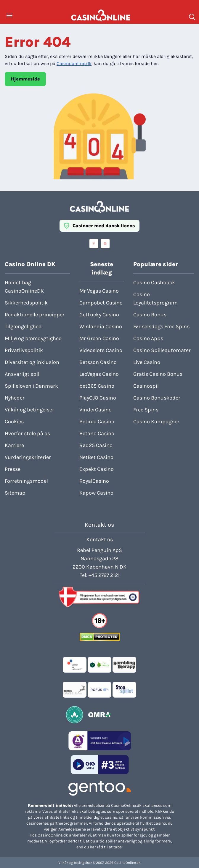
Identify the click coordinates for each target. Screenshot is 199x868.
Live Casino (147, 362)
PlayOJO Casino (98, 398)
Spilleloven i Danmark (31, 386)
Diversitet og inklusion (32, 362)
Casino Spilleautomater (162, 350)
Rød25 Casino (96, 445)
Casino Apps (148, 338)
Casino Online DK (30, 264)
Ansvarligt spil (22, 374)
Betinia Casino (97, 422)
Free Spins (146, 410)
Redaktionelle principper (35, 315)
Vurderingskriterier (28, 457)
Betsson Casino (98, 362)
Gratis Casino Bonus (158, 374)
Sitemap (15, 493)
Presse (13, 469)
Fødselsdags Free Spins (161, 326)
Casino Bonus (150, 315)
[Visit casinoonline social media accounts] (94, 244)
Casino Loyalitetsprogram (155, 299)
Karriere (14, 445)
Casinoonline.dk (74, 63)
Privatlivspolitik (24, 350)
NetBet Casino (96, 457)
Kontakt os (100, 539)
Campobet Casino (101, 303)
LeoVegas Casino (99, 374)
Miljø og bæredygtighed (33, 338)
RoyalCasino (94, 481)
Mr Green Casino (99, 338)
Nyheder (15, 398)
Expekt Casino (97, 469)
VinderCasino (96, 410)
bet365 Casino (97, 386)
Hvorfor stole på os (27, 433)
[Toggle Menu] (9, 15)
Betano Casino (97, 433)
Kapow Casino (96, 493)
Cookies (14, 422)
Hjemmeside (25, 79)
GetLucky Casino (99, 315)
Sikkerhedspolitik (26, 303)
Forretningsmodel (26, 481)
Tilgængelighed (23, 326)
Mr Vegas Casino (99, 291)
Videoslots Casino (101, 350)
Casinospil (146, 386)
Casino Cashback (154, 283)
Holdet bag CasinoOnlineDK (24, 287)
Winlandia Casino (101, 326)
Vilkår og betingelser (29, 410)
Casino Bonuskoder (157, 398)
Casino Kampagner (156, 422)
